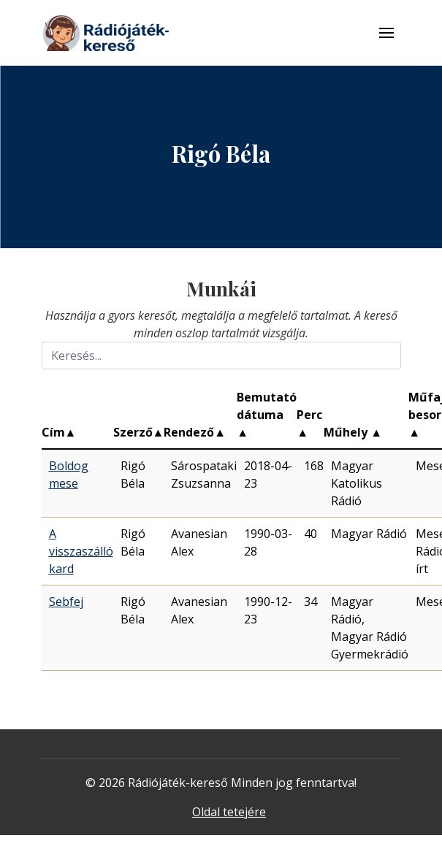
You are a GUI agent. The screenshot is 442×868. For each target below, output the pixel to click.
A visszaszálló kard (81, 551)
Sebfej (66, 602)
